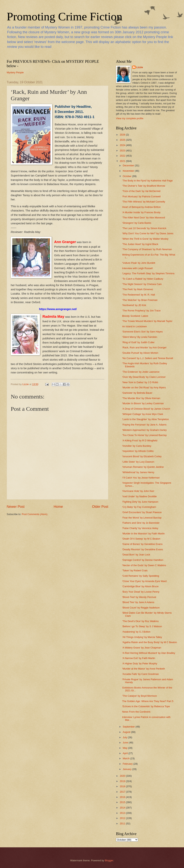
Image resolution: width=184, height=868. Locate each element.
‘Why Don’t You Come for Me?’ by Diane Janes (148, 233)
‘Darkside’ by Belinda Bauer (137, 393)
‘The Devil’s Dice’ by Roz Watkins (140, 621)
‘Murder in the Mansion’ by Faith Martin (143, 534)
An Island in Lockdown (134, 326)
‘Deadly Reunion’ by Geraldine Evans (143, 549)
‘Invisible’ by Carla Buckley (137, 446)
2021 (123, 161)
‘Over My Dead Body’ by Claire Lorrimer (144, 377)
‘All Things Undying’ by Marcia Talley (142, 637)
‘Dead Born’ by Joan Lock (136, 555)
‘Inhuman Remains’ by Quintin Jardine (143, 467)
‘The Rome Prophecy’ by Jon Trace (141, 311)
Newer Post (16, 507)
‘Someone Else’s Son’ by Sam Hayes (142, 332)
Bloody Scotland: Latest (135, 316)
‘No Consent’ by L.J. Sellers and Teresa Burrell (148, 358)
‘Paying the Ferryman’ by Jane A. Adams (144, 425)
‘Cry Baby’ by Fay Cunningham (139, 507)
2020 (123, 776)
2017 (123, 792)
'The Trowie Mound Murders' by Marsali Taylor (147, 321)
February (128, 764)
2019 (123, 781)
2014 (123, 808)
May (125, 748)
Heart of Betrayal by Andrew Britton (141, 207)
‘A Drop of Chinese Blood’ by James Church (146, 409)
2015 (123, 802)
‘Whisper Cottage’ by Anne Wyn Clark (143, 414)
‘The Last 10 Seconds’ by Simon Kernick (144, 228)
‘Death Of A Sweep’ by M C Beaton (141, 539)
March (126, 758)
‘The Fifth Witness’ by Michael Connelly (144, 202)
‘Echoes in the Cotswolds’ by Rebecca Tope (146, 706)
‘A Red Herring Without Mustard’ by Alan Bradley (149, 653)
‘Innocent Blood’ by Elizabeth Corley (142, 456)
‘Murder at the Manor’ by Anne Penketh (143, 669)
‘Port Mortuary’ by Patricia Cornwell (141, 196)
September (129, 727)
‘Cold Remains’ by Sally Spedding (141, 576)
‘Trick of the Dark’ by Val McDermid (141, 191)
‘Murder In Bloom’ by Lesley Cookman (143, 403)
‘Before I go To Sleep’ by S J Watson (142, 626)
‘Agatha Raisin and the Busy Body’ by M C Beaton (149, 642)
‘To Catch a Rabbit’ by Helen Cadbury (143, 279)
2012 (123, 818)
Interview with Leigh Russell (137, 268)
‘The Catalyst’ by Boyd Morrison (139, 696)
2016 (123, 797)
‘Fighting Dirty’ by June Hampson (140, 502)
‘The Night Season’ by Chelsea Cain (142, 284)
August (127, 732)
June (126, 743)
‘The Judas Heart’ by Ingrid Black (140, 244)
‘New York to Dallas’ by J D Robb (140, 382)
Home (58, 507)
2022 (123, 156)
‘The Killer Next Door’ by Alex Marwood (143, 218)
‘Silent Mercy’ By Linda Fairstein (140, 337)
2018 (123, 786)
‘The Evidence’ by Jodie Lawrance (141, 372)
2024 (123, 145)
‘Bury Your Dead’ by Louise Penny (141, 592)
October (127, 176)
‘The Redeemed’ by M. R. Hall (138, 295)
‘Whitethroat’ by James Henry (138, 472)
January (127, 769)
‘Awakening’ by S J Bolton (136, 632)
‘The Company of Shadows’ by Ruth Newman (147, 249)
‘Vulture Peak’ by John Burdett (139, 263)
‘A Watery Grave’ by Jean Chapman (142, 648)
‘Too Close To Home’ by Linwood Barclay (144, 435)
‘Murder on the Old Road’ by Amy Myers (144, 387)
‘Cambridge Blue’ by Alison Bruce (140, 586)
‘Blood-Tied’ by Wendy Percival (139, 597)
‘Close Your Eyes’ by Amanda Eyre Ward (144, 581)
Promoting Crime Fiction (64, 16)
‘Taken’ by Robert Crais (135, 570)
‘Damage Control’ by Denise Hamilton (143, 560)
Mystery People (15, 72)
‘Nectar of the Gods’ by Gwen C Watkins (144, 565)
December (129, 165)
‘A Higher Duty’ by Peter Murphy (140, 663)
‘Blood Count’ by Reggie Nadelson (141, 608)
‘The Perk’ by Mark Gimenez (138, 289)
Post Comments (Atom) (35, 514)
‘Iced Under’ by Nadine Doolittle (139, 496)
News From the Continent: (136, 712)
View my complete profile (130, 118)
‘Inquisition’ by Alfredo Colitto (138, 451)
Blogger (109, 860)
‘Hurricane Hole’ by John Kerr (138, 491)
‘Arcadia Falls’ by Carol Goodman (140, 674)
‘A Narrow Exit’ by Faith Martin (139, 658)
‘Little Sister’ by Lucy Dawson (138, 462)
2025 (123, 140)
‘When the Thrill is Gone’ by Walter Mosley (145, 239)
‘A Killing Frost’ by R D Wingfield (140, 441)
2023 (123, 151)
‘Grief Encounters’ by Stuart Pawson (142, 512)
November (129, 171)
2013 (123, 813)
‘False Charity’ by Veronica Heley (140, 528)
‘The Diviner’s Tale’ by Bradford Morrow (144, 186)
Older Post (100, 507)
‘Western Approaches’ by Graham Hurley (144, 430)
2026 (123, 135)
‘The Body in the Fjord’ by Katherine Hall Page (147, 181)
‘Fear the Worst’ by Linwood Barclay (142, 518)
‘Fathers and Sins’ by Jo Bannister (141, 523)
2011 (123, 823)
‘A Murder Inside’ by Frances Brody (141, 212)
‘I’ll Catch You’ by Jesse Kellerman (141, 478)
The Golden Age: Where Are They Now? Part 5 (148, 701)
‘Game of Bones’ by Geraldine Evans (142, 544)
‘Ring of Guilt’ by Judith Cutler (138, 342)
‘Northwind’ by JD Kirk (134, 305)
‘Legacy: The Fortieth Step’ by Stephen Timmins (148, 273)
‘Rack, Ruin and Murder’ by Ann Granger (144, 347)
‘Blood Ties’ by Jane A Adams (138, 602)
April (125, 753)
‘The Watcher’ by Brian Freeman (140, 300)
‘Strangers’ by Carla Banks (137, 223)
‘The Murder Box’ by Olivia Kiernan (141, 398)
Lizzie (140, 67)
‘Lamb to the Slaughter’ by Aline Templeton (145, 419)
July (125, 737)
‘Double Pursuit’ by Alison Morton (140, 353)
